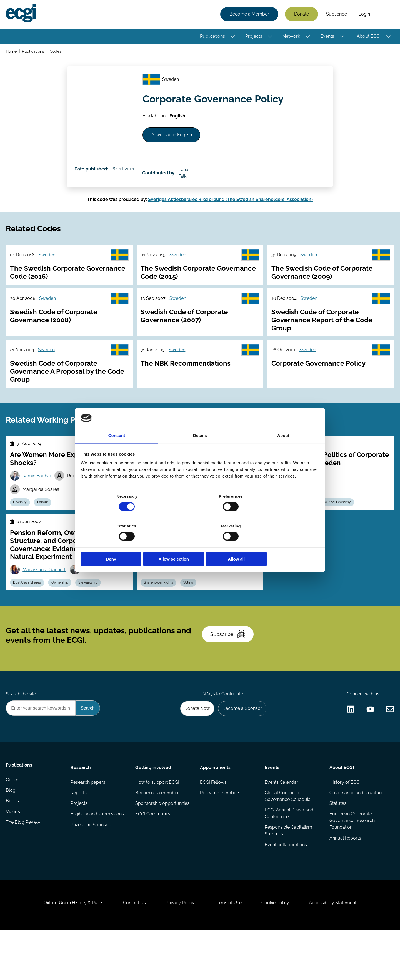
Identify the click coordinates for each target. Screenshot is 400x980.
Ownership (62, 609)
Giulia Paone (217, 579)
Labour (45, 525)
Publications (212, 37)
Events (326, 37)
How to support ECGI (157, 821)
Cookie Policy (279, 950)
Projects (253, 37)
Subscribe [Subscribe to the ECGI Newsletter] (230, 667)
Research (81, 806)
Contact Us (131, 950)
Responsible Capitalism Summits (288, 871)
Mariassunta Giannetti (46, 595)
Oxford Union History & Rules (67, 950)
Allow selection (200, 544)
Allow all (280, 544)
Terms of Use (229, 950)
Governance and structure (356, 832)
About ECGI (368, 37)
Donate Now (194, 745)
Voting (191, 609)
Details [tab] (200, 451)
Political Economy (341, 525)
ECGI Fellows (213, 821)
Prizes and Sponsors (92, 865)
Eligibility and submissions (98, 854)
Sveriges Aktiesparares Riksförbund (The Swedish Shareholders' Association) (230, 206)
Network (290, 37)
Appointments (215, 806)
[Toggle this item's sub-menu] (232, 37)
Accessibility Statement (339, 950)
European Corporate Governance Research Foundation (352, 861)
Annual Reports (345, 879)
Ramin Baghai (38, 498)
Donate (301, 15)
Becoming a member (157, 832)
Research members (220, 832)
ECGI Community (153, 854)
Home (12, 52)
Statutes (337, 843)
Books (13, 843)
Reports (79, 832)
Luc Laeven (97, 595)
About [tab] (283, 451)
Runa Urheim (168, 593)
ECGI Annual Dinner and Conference (289, 853)
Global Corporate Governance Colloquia (287, 835)
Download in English (174, 141)
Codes (57, 52)
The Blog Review (24, 865)
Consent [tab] (117, 451)
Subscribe (336, 15)
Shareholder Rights (160, 609)
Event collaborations (286, 885)
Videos (14, 854)
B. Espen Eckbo (170, 579)
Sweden (172, 83)
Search (384, 15)
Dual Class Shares (29, 609)
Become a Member (248, 15)
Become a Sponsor (241, 745)
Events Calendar (281, 821)
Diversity (22, 525)
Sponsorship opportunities (163, 843)
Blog (12, 832)
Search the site (22, 730)
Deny (120, 544)
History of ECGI (344, 821)
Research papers (88, 821)
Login (363, 15)
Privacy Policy (179, 950)
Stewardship (92, 609)
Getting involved (153, 806)
